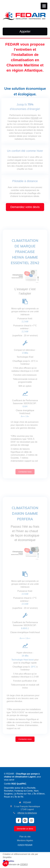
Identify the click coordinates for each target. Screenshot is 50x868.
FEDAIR (35, 118)
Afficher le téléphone (27, 813)
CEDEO (24, 864)
